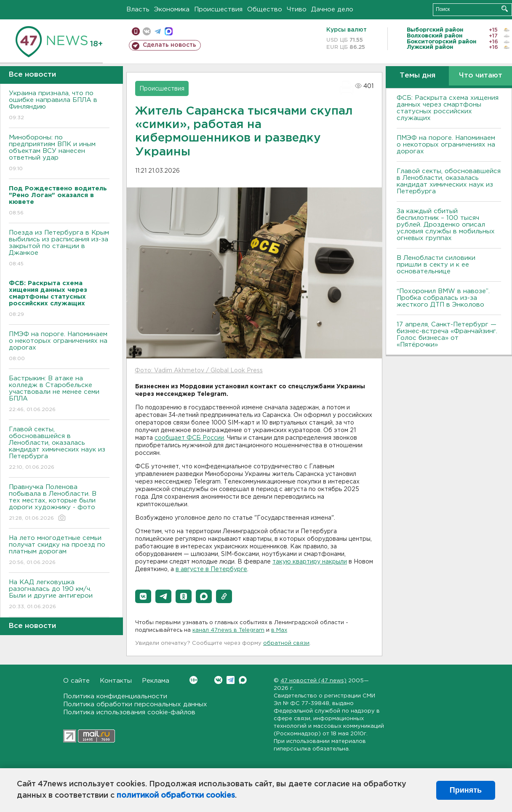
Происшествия (218, 9)
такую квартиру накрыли (310, 562)
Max (243, 680)
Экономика (172, 9)
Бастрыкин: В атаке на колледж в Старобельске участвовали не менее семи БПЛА (59, 394)
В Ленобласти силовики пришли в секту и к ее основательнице (436, 265)
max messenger (169, 31)
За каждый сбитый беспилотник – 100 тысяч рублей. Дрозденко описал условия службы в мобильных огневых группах (446, 225)
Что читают (481, 76)
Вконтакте (193, 680)
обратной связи (286, 643)
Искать (505, 9)
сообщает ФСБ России (189, 438)
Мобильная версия (136, 31)
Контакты (116, 681)
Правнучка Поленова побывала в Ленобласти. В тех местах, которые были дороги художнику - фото (59, 503)
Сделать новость (169, 45)
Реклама (156, 681)
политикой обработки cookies (176, 796)
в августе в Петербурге (211, 569)
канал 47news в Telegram (228, 630)
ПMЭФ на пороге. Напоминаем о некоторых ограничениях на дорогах (59, 347)
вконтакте (147, 31)
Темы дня (417, 76)
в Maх (279, 630)
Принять (466, 790)
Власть (138, 9)
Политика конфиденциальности (115, 696)
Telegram (231, 680)
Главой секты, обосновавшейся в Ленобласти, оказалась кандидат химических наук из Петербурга (59, 449)
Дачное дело (332, 9)
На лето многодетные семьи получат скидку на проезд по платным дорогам (59, 551)
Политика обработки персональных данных (135, 704)
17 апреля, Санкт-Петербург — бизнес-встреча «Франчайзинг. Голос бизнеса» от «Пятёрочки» (447, 335)
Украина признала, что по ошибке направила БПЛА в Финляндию (59, 106)
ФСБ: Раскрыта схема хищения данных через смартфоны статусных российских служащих (448, 108)
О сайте (76, 681)
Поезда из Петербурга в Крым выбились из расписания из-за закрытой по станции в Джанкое (59, 249)
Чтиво (297, 9)
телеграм (158, 31)
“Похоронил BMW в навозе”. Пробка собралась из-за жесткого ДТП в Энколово (443, 298)
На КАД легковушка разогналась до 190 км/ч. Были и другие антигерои (59, 595)
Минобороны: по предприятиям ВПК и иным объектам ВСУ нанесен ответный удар (59, 154)
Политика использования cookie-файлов (129, 712)
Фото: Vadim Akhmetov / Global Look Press (199, 371)
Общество (265, 9)
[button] (143, 596)
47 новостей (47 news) (313, 681)
